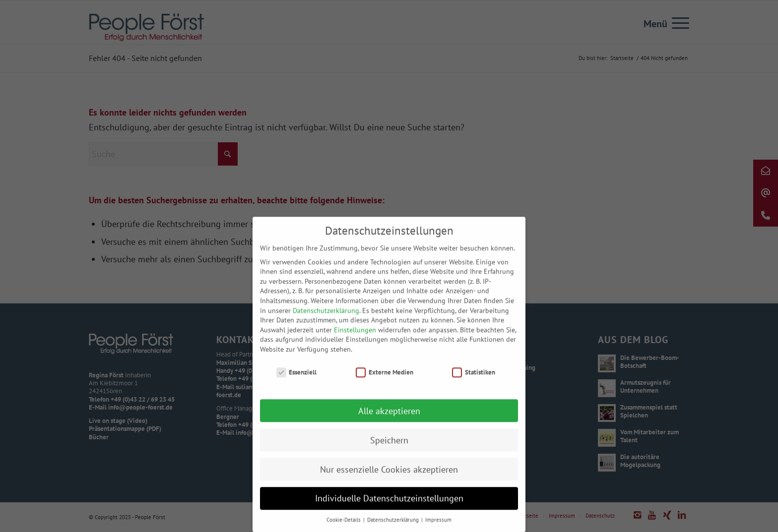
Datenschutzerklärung (326, 321)
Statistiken (474, 383)
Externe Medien (385, 383)
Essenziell (297, 383)
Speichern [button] (389, 450)
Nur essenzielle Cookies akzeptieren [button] (389, 480)
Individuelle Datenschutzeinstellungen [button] (389, 509)
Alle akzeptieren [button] (389, 421)
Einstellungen (355, 340)
